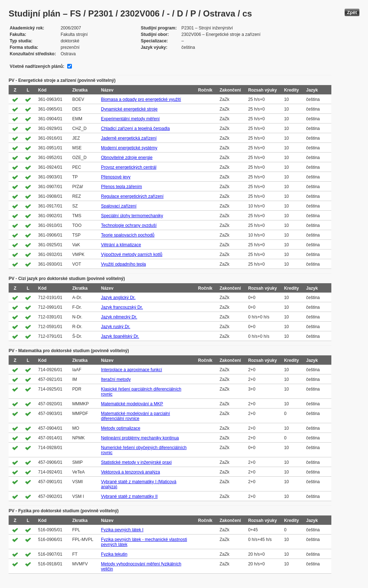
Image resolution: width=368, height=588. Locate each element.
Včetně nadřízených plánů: (37, 66)
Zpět (352, 12)
